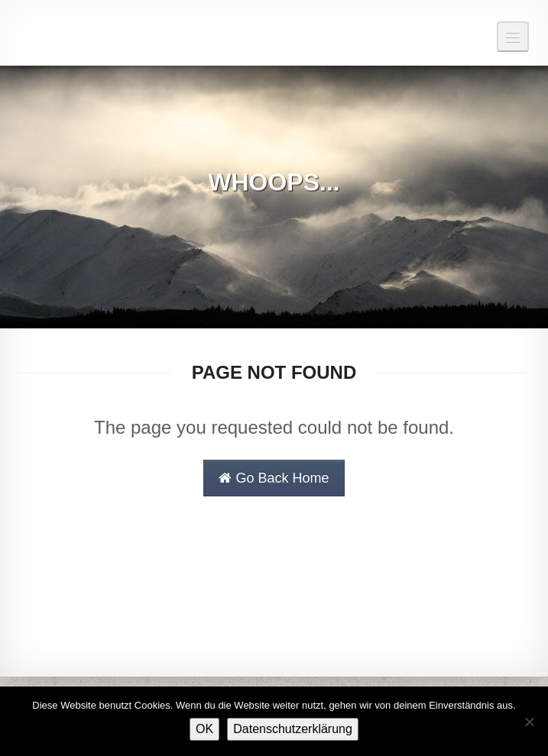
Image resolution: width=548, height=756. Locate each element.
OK (204, 729)
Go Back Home (274, 478)
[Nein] (529, 722)
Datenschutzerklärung (293, 729)
